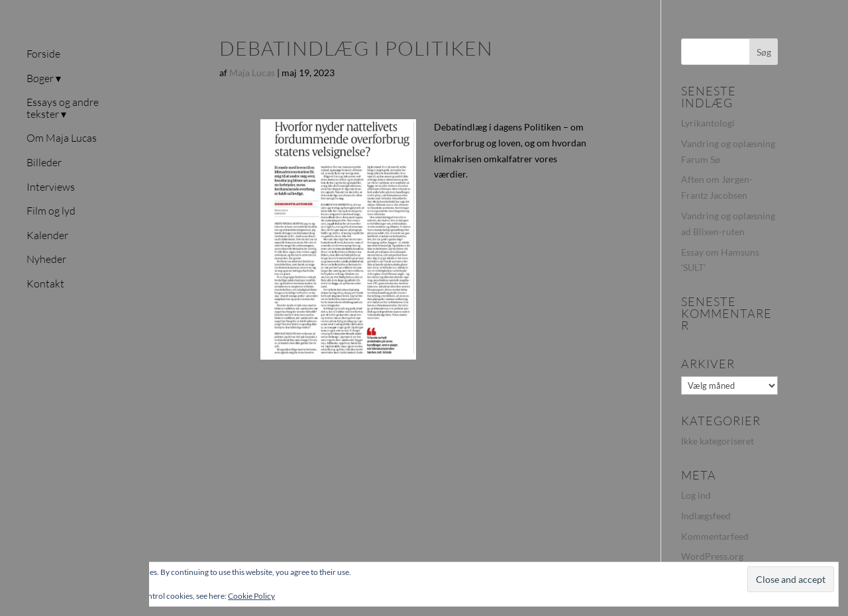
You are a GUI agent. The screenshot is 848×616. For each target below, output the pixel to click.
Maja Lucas (252, 73)
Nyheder (46, 260)
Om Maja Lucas (62, 138)
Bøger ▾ (44, 79)
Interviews (51, 187)
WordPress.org (712, 556)
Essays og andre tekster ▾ (63, 109)
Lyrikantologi (708, 123)
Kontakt (45, 284)
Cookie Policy (251, 596)
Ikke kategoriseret (717, 441)
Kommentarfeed (715, 536)
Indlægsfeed (706, 516)
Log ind (696, 495)
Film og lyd (51, 211)
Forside (43, 54)
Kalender (47, 236)
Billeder (44, 163)
